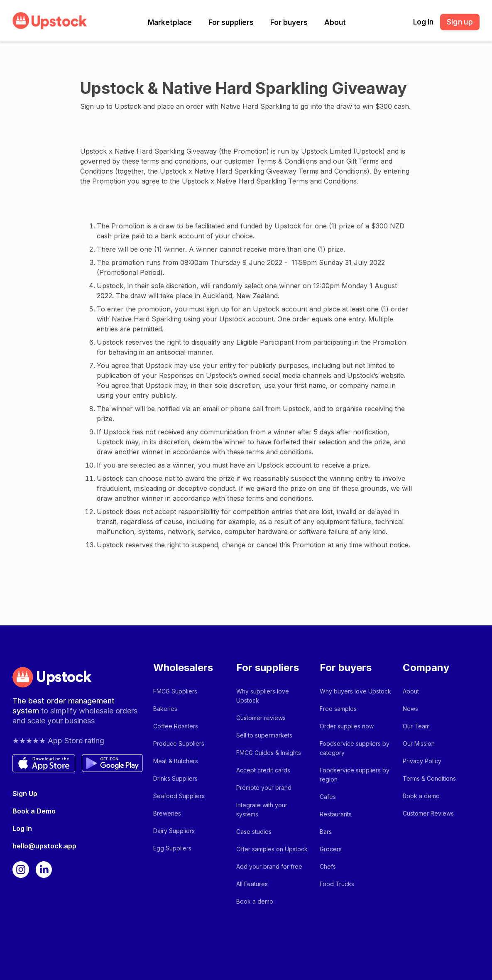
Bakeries (165, 709)
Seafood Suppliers (179, 796)
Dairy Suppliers (174, 831)
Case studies (254, 832)
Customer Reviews (428, 813)
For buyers (289, 22)
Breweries (167, 813)
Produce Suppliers (179, 744)
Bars (326, 832)
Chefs (328, 866)
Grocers (331, 849)
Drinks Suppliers (175, 778)
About (335, 22)
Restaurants (336, 814)
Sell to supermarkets (264, 735)
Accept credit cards (263, 770)
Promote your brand (264, 788)
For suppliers (231, 22)
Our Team (416, 726)
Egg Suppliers (172, 848)
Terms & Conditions (429, 778)
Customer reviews (261, 718)
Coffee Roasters (176, 726)
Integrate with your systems (262, 810)
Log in (423, 22)
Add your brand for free (269, 866)
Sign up (460, 22)
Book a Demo (34, 811)
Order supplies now (347, 726)
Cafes (328, 797)
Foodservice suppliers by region (355, 775)
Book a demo (255, 901)
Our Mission (419, 744)
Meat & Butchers (176, 761)
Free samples (338, 709)
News (410, 709)
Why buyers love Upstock (355, 691)
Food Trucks (337, 884)
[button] (170, 22)
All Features (252, 884)
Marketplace (170, 22)
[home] (50, 21)
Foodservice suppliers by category (355, 748)
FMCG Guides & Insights (269, 753)
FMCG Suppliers (175, 691)
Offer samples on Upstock (272, 849)
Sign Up (25, 794)
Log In (22, 828)
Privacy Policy (422, 761)
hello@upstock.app (44, 846)
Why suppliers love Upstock (263, 696)
